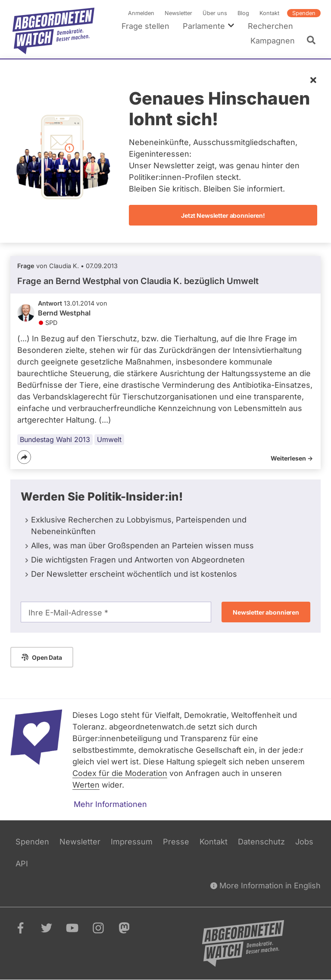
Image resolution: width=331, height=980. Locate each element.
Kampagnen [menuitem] (273, 41)
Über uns (215, 13)
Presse (176, 842)
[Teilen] (24, 457)
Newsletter (178, 13)
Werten (86, 785)
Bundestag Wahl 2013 (55, 439)
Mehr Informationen (110, 804)
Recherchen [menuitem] (270, 26)
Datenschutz (261, 842)
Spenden (304, 13)
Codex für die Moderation (120, 773)
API (22, 864)
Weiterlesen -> (292, 458)
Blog (243, 13)
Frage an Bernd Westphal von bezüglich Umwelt (138, 281)
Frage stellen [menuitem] (145, 26)
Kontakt (269, 13)
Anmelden (141, 13)
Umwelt (109, 439)
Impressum (132, 842)
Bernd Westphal (64, 313)
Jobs (304, 842)
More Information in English (265, 886)
